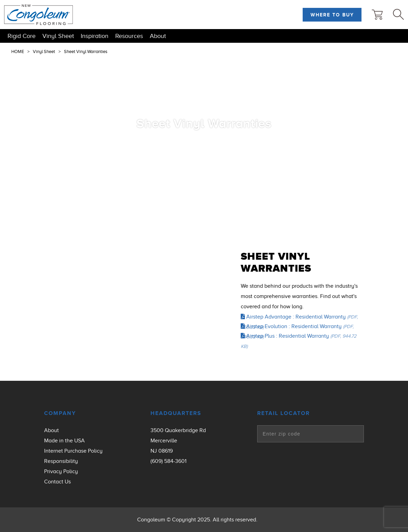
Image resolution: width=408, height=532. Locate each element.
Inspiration (95, 36)
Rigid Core (22, 36)
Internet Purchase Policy (73, 451)
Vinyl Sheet (58, 36)
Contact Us (57, 482)
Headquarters (176, 413)
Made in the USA (64, 441)
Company (60, 413)
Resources (129, 36)
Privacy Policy (61, 471)
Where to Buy (332, 15)
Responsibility (61, 461)
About (158, 36)
